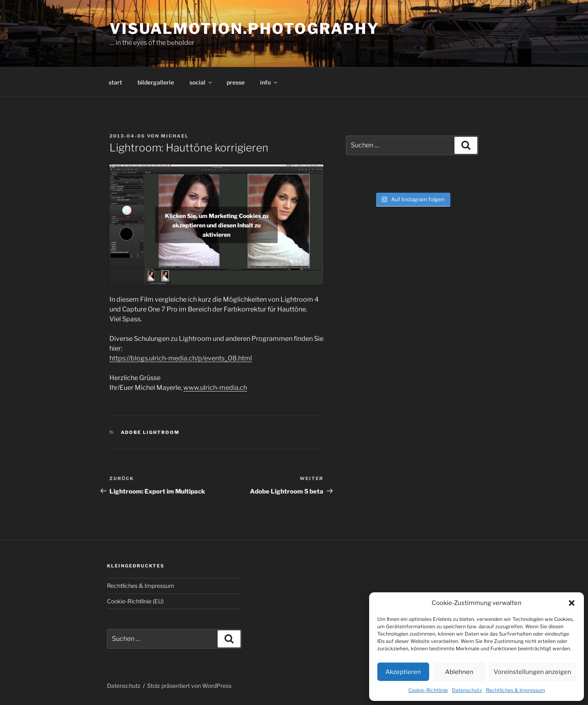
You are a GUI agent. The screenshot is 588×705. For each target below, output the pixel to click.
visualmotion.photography (244, 29)
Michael (175, 136)
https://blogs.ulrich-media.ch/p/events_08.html (181, 358)
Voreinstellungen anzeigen (532, 672)
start (115, 82)
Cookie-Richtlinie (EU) (135, 601)
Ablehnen (459, 672)
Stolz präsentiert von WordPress (189, 686)
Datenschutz (467, 690)
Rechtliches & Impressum (516, 690)
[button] (572, 603)
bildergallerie (156, 82)
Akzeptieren (403, 672)
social (201, 82)
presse (236, 82)
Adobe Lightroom (150, 432)
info (269, 82)
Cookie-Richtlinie (428, 690)
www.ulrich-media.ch (215, 388)
